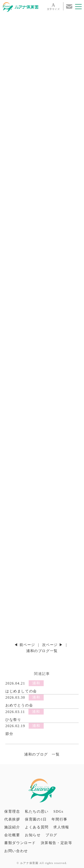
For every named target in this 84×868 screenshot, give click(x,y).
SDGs (58, 811)
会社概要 (12, 835)
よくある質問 (37, 827)
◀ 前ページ (25, 645)
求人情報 (61, 827)
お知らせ (33, 835)
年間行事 (59, 819)
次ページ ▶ (53, 645)
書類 (20, 843)
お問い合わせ (16, 851)
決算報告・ (57, 843)
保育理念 (12, 811)
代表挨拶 (12, 819)
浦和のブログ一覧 (42, 651)
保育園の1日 (36, 819)
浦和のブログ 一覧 (42, 754)
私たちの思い (37, 811)
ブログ (51, 835)
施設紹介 (12, 827)
